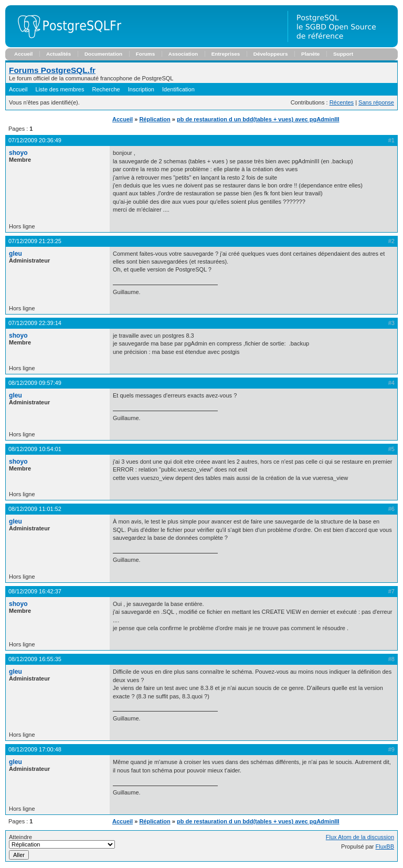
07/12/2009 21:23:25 (35, 241)
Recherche (106, 89)
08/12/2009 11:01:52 (35, 509)
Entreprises (226, 54)
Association (183, 54)
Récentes (342, 102)
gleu (15, 254)
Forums (145, 54)
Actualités (59, 54)
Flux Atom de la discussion (360, 837)
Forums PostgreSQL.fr (52, 70)
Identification (178, 89)
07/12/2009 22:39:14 (35, 323)
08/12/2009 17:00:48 (35, 749)
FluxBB (385, 846)
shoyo (18, 153)
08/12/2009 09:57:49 (35, 383)
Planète (310, 54)
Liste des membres (60, 89)
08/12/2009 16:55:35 (35, 659)
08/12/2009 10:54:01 (35, 449)
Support (343, 54)
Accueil (23, 54)
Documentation (103, 54)
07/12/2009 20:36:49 (35, 140)
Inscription (141, 89)
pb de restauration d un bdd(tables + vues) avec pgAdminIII (258, 119)
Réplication (155, 119)
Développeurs (271, 54)
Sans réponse (376, 102)
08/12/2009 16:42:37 (35, 591)
